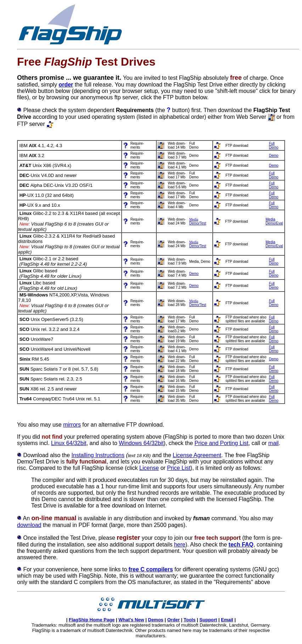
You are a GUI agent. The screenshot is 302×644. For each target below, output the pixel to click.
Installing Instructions (98, 455)
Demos (156, 620)
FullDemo (274, 175)
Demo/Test (198, 223)
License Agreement (197, 455)
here (180, 545)
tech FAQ (241, 545)
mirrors (72, 425)
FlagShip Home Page (92, 620)
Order (174, 620)
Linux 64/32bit (69, 443)
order (66, 85)
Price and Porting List (222, 443)
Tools (190, 620)
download (29, 525)
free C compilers (150, 569)
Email (227, 620)
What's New (131, 620)
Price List (179, 468)
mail (273, 443)
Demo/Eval (274, 223)
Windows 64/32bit (141, 443)
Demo (274, 147)
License (149, 468)
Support (208, 620)
